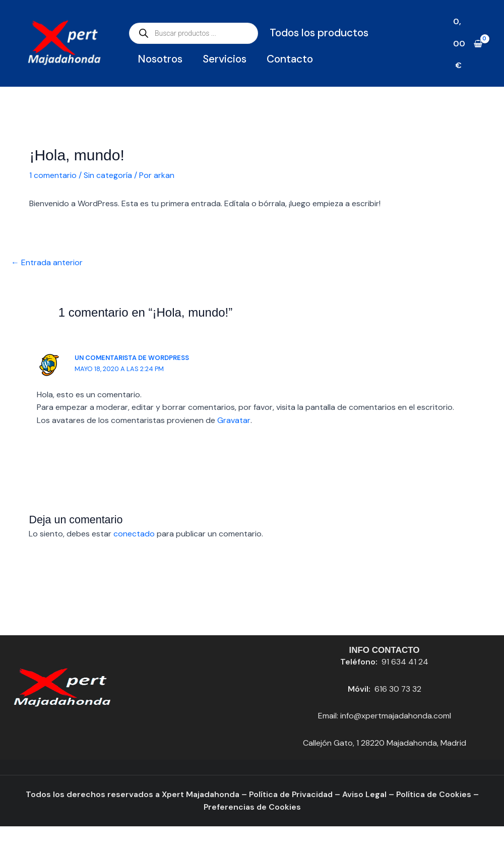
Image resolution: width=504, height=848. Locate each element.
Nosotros (160, 59)
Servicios (225, 59)
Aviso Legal (365, 794)
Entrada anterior (47, 262)
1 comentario (53, 175)
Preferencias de (236, 807)
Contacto (290, 59)
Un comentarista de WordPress (133, 358)
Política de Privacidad (290, 794)
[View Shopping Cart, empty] (468, 43)
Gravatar (234, 420)
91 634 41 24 (405, 662)
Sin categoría (108, 175)
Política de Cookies (435, 794)
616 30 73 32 (398, 689)
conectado (134, 534)
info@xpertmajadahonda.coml (396, 716)
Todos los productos (319, 33)
